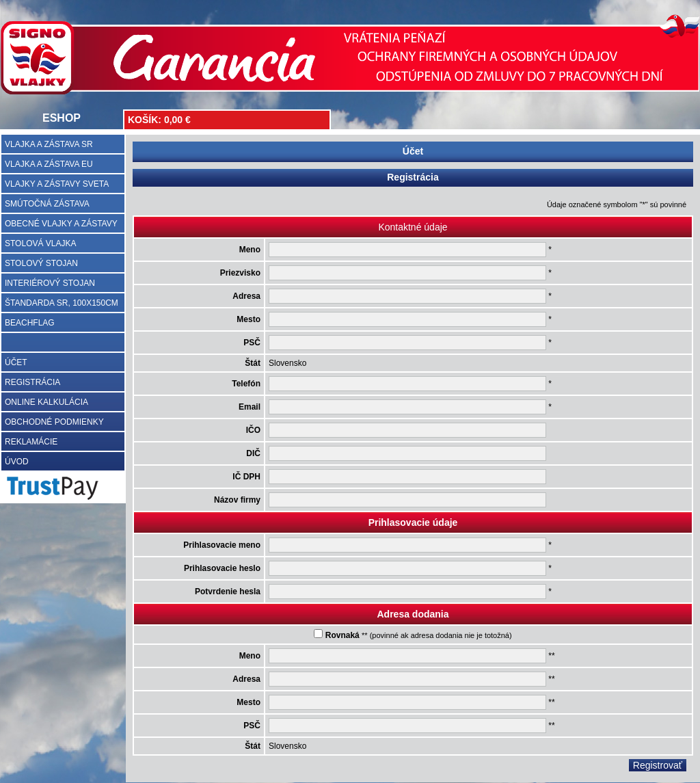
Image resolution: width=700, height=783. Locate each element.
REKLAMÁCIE (31, 442)
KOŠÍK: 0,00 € (159, 120)
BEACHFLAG (30, 323)
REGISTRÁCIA (32, 382)
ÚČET (16, 362)
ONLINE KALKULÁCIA (46, 402)
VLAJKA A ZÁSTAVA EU (49, 164)
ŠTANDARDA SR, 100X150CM (62, 303)
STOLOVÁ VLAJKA (41, 243)
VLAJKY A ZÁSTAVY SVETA (57, 184)
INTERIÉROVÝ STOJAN (50, 283)
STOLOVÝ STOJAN (41, 263)
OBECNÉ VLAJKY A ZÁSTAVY (61, 224)
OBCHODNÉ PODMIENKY (54, 422)
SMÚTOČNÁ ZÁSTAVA (47, 204)
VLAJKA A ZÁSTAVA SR (49, 144)
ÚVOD (17, 462)
